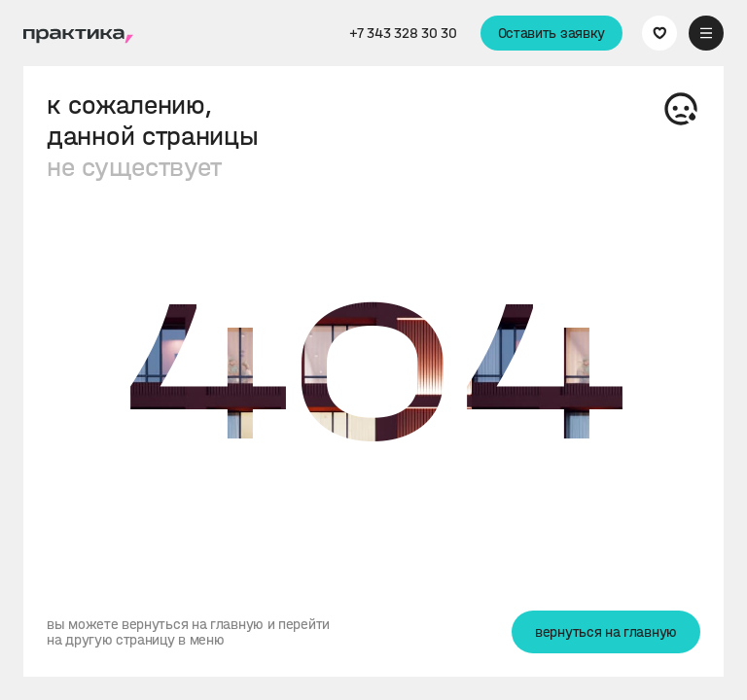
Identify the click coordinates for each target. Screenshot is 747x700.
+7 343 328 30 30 (403, 33)
